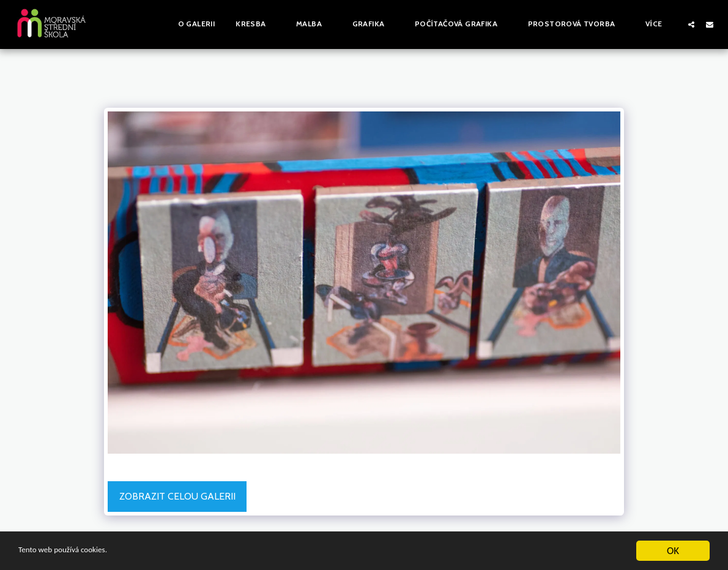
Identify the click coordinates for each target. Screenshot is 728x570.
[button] (255, 24)
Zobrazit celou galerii (177, 496)
